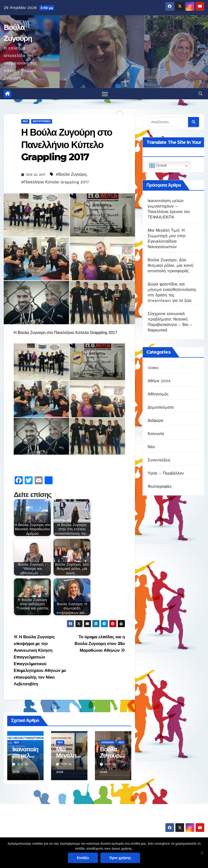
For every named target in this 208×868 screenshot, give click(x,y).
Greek (158, 166)
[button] (201, 94)
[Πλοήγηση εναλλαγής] (105, 94)
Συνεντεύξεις (159, 460)
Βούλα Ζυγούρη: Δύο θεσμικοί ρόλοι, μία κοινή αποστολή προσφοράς (171, 266)
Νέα (25, 122)
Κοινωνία (107, 742)
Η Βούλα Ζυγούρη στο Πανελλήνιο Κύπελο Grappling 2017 (67, 145)
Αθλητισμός (158, 394)
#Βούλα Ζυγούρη (71, 174)
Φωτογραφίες (42, 122)
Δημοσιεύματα (161, 407)
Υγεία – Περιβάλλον (166, 473)
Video (153, 368)
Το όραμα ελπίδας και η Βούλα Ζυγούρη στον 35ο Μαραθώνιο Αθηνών (100, 644)
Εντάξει (83, 858)
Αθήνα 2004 (159, 381)
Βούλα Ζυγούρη (33, 819)
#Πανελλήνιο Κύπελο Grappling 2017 (55, 182)
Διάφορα (156, 420)
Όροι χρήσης (120, 858)
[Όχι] (202, 853)
